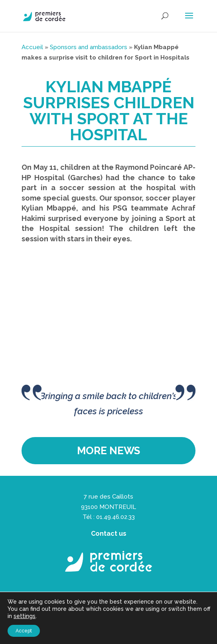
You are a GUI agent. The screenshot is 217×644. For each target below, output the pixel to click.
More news (108, 451)
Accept (24, 631)
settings (25, 616)
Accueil (32, 47)
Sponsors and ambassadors (89, 47)
